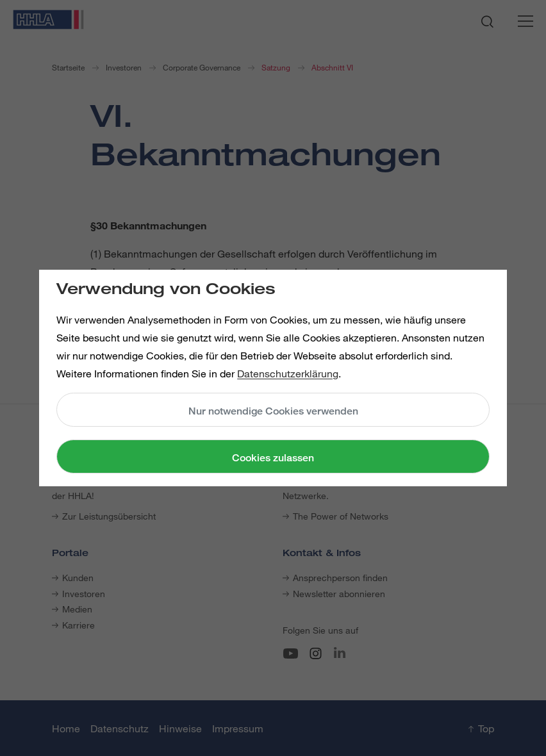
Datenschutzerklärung (288, 374)
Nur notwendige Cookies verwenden (273, 411)
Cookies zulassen (273, 458)
